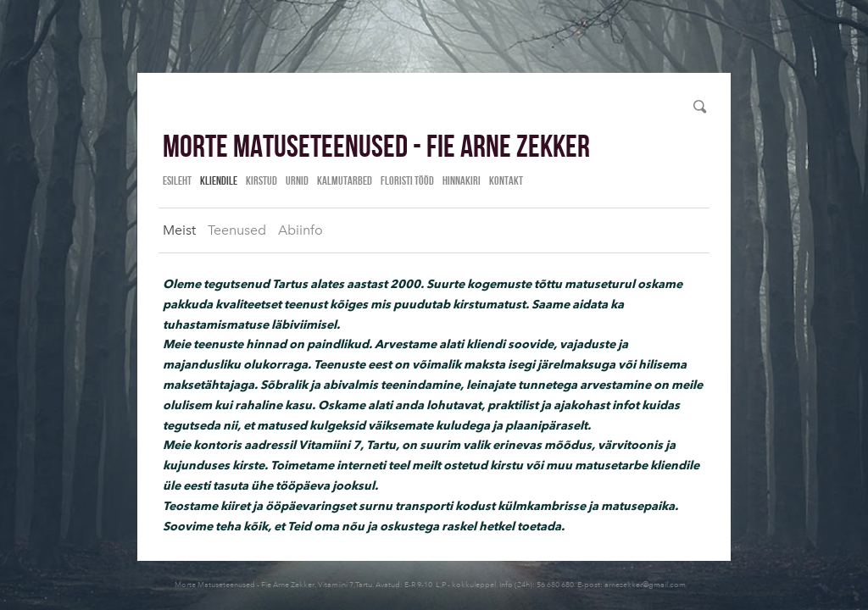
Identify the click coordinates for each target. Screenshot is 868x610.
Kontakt (506, 180)
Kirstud (262, 180)
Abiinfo (300, 230)
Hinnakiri (462, 180)
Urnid (297, 180)
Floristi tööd (407, 180)
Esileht (177, 180)
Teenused (237, 230)
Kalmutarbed (345, 180)
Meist (179, 230)
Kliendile (219, 180)
